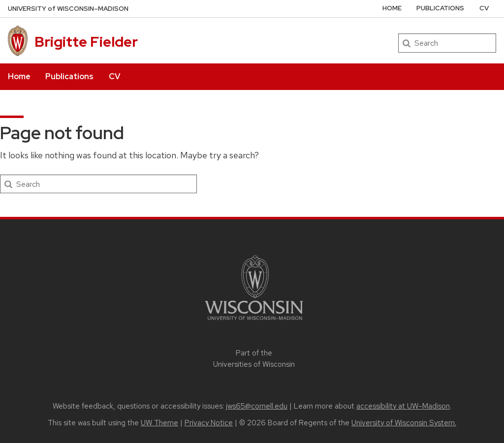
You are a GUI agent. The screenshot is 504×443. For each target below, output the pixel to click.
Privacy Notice (209, 423)
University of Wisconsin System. (404, 423)
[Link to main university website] (254, 322)
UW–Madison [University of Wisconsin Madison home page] (68, 9)
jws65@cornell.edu (257, 406)
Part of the (254, 359)
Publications (69, 76)
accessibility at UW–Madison (403, 406)
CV (114, 76)
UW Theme (159, 423)
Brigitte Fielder (86, 42)
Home (19, 76)
